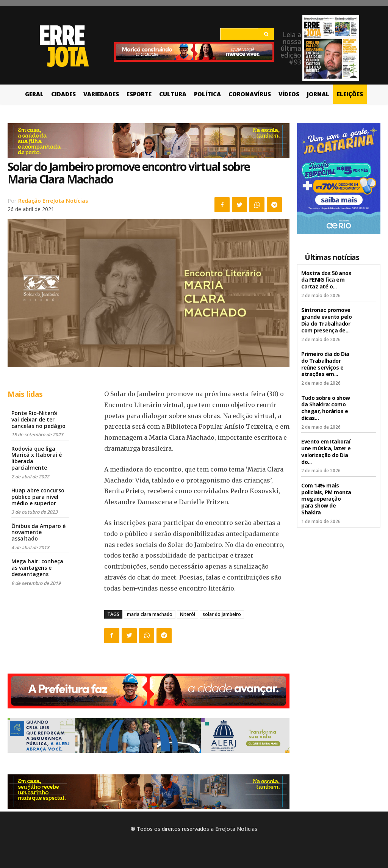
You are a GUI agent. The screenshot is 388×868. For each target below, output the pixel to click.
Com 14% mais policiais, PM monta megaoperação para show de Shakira (326, 490)
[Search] (266, 34)
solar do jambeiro (222, 614)
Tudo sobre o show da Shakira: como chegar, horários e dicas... (326, 403)
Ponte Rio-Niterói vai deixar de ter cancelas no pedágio (38, 419)
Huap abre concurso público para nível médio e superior (38, 497)
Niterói (188, 614)
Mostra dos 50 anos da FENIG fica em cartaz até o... (326, 279)
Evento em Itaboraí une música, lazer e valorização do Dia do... (326, 445)
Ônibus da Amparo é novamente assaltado (38, 532)
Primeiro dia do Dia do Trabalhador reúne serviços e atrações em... (325, 360)
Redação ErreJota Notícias (53, 201)
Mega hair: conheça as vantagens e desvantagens (37, 568)
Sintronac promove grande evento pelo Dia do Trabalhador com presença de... (326, 318)
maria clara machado (150, 614)
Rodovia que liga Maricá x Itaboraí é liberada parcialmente (37, 458)
